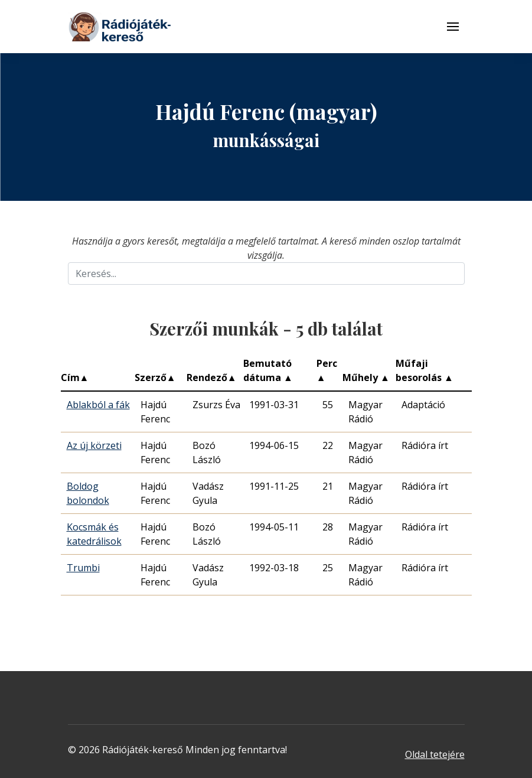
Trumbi (83, 568)
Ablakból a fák (98, 405)
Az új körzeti (94, 445)
